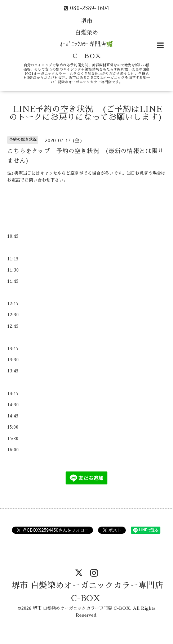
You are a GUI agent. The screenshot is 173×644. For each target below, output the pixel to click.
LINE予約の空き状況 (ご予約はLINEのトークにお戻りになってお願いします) (86, 113)
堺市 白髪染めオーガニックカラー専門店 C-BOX (87, 592)
